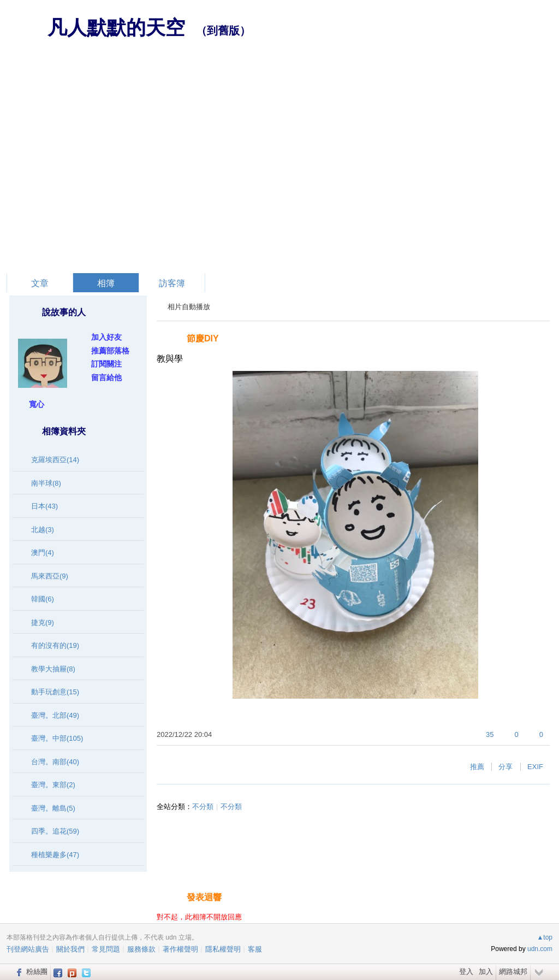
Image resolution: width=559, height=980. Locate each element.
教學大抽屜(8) (53, 669)
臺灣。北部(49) (55, 715)
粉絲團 (37, 972)
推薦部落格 (110, 351)
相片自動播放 (189, 307)
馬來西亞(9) (50, 576)
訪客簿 (172, 283)
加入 (486, 972)
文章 (40, 283)
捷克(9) (43, 622)
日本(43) (44, 506)
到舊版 (223, 31)
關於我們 (70, 949)
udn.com (540, 949)
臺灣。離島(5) (53, 808)
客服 (255, 949)
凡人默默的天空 (116, 28)
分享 (506, 767)
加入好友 (106, 337)
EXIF (535, 767)
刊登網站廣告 (28, 949)
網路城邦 (513, 972)
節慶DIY (203, 338)
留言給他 (106, 377)
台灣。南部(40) (55, 762)
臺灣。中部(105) (57, 738)
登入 (466, 972)
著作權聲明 (180, 949)
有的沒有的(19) (55, 645)
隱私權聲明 (223, 949)
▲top (545, 937)
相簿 (106, 283)
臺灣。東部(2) (53, 785)
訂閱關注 (106, 364)
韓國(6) (43, 599)
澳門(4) (43, 553)
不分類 (203, 807)
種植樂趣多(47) (55, 855)
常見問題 (106, 949)
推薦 (477, 767)
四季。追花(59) (55, 831)
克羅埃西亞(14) (55, 460)
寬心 (37, 404)
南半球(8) (46, 483)
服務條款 (141, 949)
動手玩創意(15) (55, 692)
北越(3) (43, 530)
